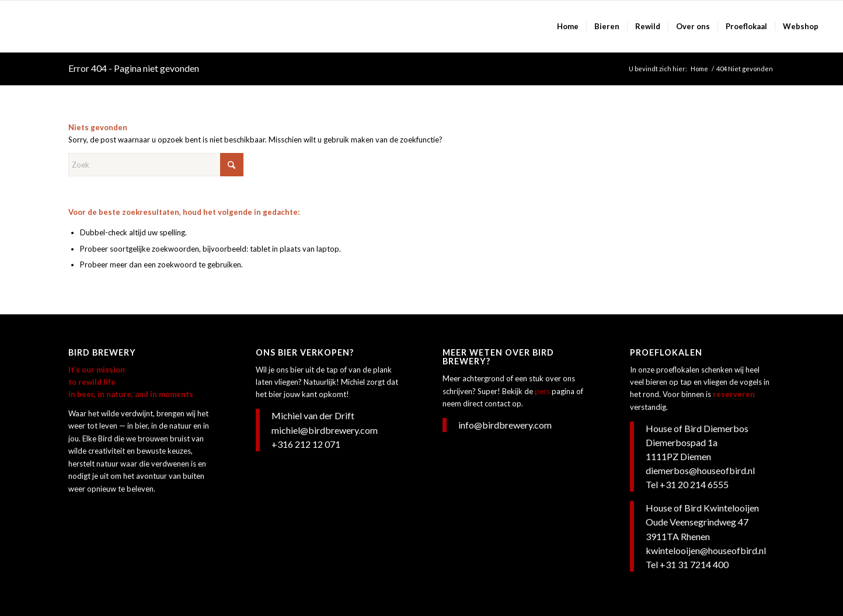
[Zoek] (156, 165)
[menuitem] (568, 26)
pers (542, 391)
